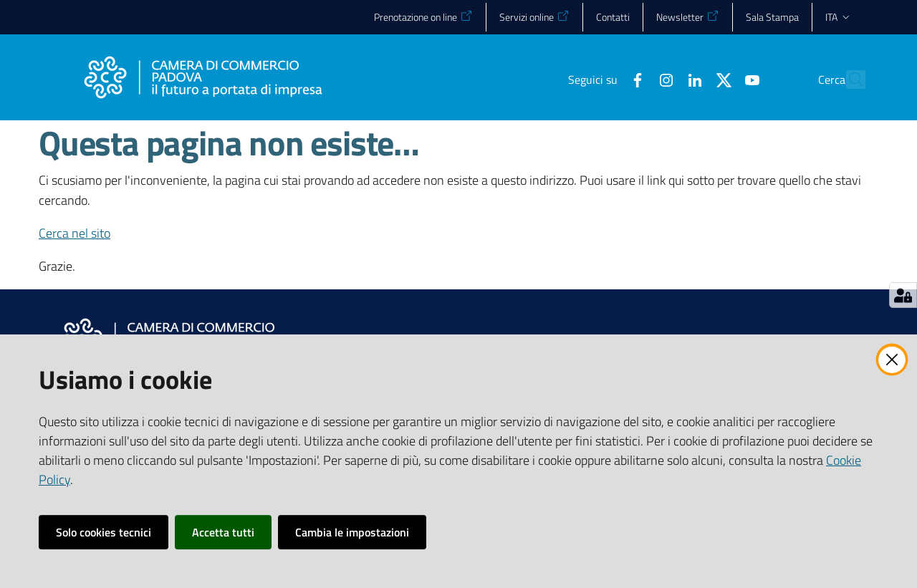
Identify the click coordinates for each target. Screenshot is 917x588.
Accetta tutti (223, 532)
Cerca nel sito (75, 233)
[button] (848, 79)
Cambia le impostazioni (352, 532)
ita (839, 17)
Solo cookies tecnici (104, 532)
